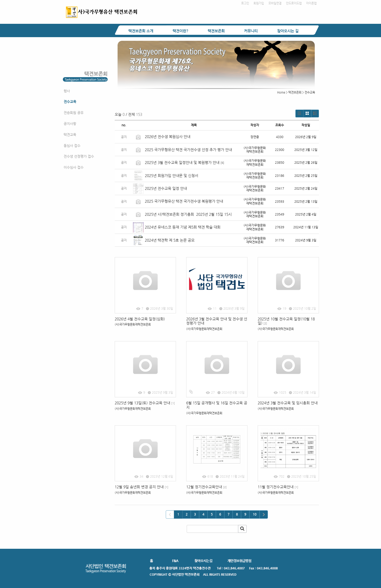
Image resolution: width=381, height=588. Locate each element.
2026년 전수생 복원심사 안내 (168, 137)
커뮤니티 (251, 31)
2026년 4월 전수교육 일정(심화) (140, 319)
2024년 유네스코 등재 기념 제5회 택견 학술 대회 (183, 227)
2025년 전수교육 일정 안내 (166, 188)
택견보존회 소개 (141, 31)
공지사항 (70, 124)
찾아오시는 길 (288, 31)
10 (255, 514)
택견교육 (70, 135)
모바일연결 (275, 3)
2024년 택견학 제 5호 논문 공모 (170, 240)
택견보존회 (216, 31)
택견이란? (180, 31)
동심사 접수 (72, 146)
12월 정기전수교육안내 (206, 487)
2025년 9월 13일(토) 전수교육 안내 (145, 403)
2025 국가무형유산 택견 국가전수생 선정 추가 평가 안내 (188, 150)
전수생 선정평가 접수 (79, 156)
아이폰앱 (311, 3)
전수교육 (70, 102)
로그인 (245, 3)
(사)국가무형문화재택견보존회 (133, 324)
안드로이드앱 (294, 3)
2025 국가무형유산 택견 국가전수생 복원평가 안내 (184, 201)
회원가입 (259, 3)
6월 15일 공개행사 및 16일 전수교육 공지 (217, 405)
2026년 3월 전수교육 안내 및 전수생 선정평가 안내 (217, 321)
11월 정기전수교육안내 (278, 487)
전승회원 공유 (74, 113)
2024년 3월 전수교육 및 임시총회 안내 (288, 403)
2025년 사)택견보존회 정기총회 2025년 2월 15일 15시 (188, 214)
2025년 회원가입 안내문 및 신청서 (172, 176)
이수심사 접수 (74, 167)
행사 (67, 91)
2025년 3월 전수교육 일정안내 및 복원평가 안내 (182, 162)
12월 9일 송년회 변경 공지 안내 (142, 487)
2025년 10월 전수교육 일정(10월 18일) (286, 321)
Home (281, 92)
